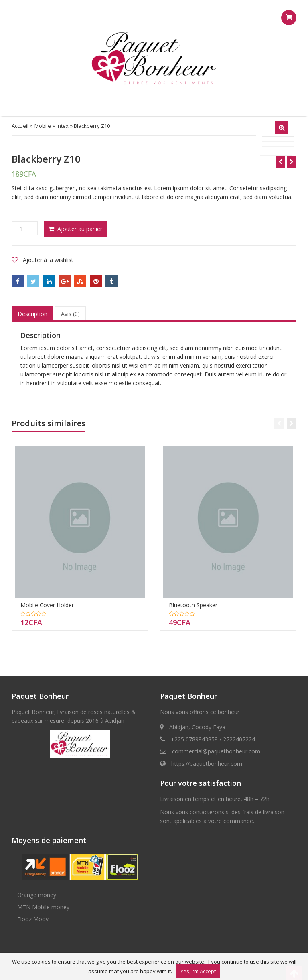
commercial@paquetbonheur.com (216, 751)
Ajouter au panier (80, 229)
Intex (63, 126)
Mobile (43, 126)
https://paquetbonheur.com (207, 764)
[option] (134, 139)
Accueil (20, 126)
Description (32, 314)
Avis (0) (70, 314)
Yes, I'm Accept (198, 971)
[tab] (32, 314)
